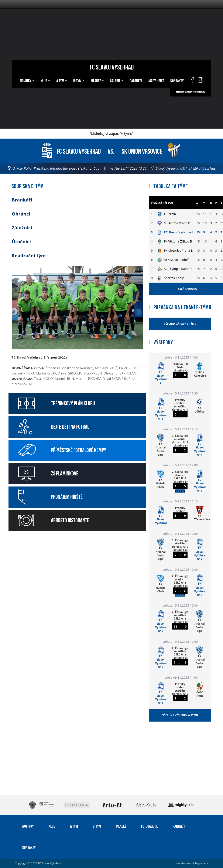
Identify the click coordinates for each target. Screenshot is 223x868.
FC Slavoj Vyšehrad (112, 66)
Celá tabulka (188, 289)
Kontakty (177, 80)
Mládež (97, 80)
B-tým (79, 80)
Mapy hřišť (156, 80)
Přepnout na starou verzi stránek (191, 92)
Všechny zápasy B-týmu (180, 324)
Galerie (117, 80)
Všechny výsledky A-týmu (180, 715)
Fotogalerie (149, 826)
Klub (45, 80)
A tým (62, 80)
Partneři (136, 80)
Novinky (27, 80)
